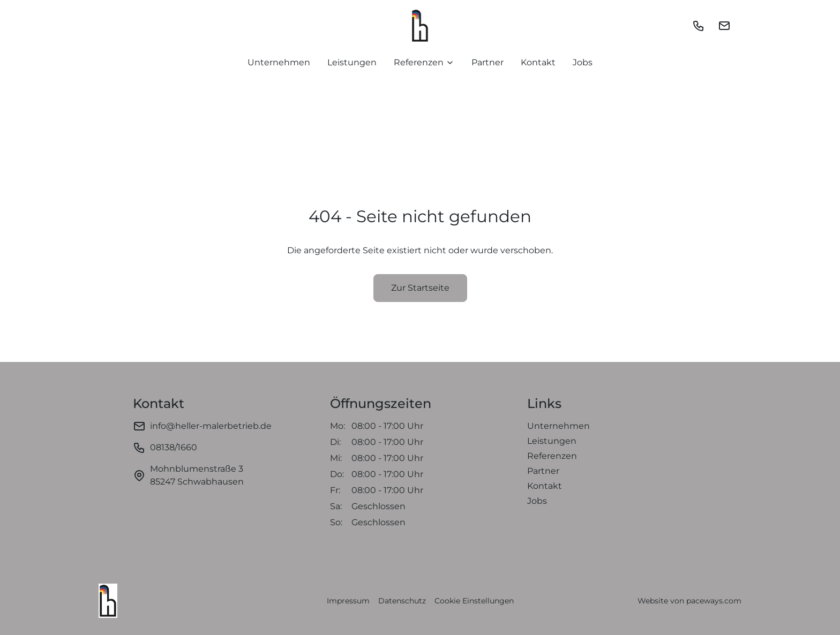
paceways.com (714, 601)
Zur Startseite (420, 288)
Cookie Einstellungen (474, 601)
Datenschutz (402, 601)
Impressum (348, 601)
